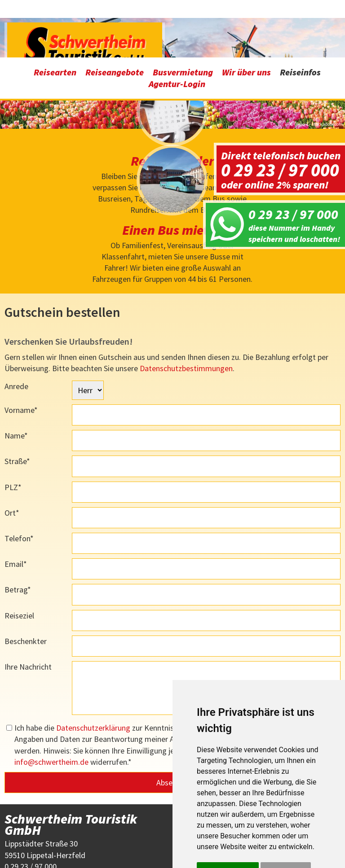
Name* (16, 378)
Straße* (17, 404)
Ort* (12, 455)
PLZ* (13, 429)
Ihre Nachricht (28, 609)
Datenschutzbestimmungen (186, 310)
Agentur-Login (177, 26)
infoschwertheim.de (51, 704)
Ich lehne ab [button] (286, 813)
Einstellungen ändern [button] (235, 833)
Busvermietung (183, 15)
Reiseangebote (115, 15)
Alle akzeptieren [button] (228, 813)
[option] (172, 73)
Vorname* (21, 353)
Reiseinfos (300, 15)
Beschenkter (26, 583)
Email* (16, 506)
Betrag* (18, 532)
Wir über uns (246, 15)
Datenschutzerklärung (93, 670)
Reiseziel (19, 558)
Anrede (16, 329)
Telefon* (19, 480)
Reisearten (55, 15)
